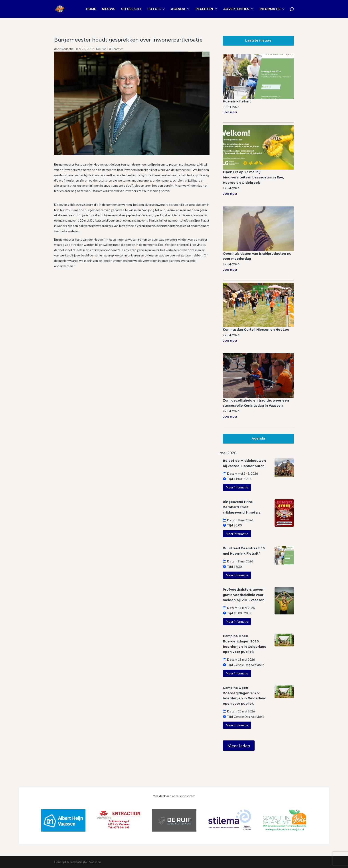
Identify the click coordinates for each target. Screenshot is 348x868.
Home (91, 9)
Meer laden (239, 746)
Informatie (270, 9)
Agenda (178, 9)
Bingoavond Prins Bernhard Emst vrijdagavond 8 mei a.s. (242, 507)
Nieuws (109, 9)
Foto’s (154, 9)
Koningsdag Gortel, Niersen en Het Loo (256, 330)
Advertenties (236, 9)
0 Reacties (116, 49)
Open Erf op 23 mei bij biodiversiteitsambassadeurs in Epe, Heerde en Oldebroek (253, 177)
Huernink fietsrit (237, 101)
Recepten (204, 9)
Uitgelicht (131, 9)
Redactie (67, 49)
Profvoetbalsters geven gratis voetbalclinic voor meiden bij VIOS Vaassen (244, 595)
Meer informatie (237, 487)
